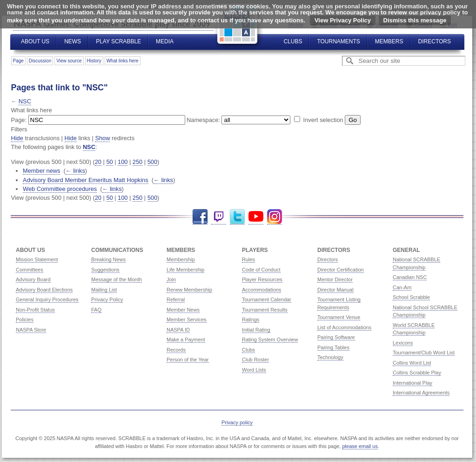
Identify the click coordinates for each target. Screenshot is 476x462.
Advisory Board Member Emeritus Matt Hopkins (86, 180)
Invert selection (323, 120)
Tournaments (338, 41)
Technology (330, 357)
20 (98, 162)
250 (137, 162)
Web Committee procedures (60, 189)
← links (75, 171)
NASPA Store (31, 330)
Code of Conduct (261, 270)
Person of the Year (188, 360)
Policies (25, 319)
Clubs (293, 41)
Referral (176, 299)
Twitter (237, 217)
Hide (17, 138)
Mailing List (104, 290)
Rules (248, 259)
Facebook (200, 217)
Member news (41, 171)
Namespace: (203, 120)
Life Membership (185, 270)
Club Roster (255, 360)
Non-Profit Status (35, 310)
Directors (435, 41)
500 (152, 162)
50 (109, 162)
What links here (123, 61)
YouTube (256, 217)
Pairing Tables (333, 347)
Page (18, 61)
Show (102, 138)
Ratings (251, 319)
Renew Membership (189, 290)
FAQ (96, 310)
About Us (35, 41)
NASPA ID (178, 330)
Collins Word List (412, 363)
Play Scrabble (118, 41)
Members (389, 41)
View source (69, 61)
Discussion (40, 61)
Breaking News (108, 259)
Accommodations (261, 290)
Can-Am (402, 287)
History (94, 61)
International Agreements (421, 393)
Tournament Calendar (267, 299)
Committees (30, 270)
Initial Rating (256, 330)
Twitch (219, 217)
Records (176, 350)
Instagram (275, 217)
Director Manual (335, 290)
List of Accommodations (344, 327)
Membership (181, 259)
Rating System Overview (270, 340)
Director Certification (341, 270)
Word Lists (254, 370)
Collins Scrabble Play (417, 373)
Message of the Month (117, 279)
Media (165, 41)
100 (123, 162)
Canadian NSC (410, 277)
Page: (19, 120)
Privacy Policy (107, 299)
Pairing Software (336, 337)
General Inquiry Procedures (47, 299)
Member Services (187, 319)
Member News (183, 310)
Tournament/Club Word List (424, 353)
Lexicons (403, 343)
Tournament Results (265, 310)
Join (171, 279)
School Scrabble (411, 297)
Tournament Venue (339, 317)
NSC (25, 101)
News (73, 41)
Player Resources (262, 279)
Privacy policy (237, 422)
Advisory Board (33, 279)
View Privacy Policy (343, 20)
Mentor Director (335, 279)
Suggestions (105, 270)
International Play (412, 383)
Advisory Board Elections (44, 290)
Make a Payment (186, 340)
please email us (360, 446)
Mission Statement (37, 259)
